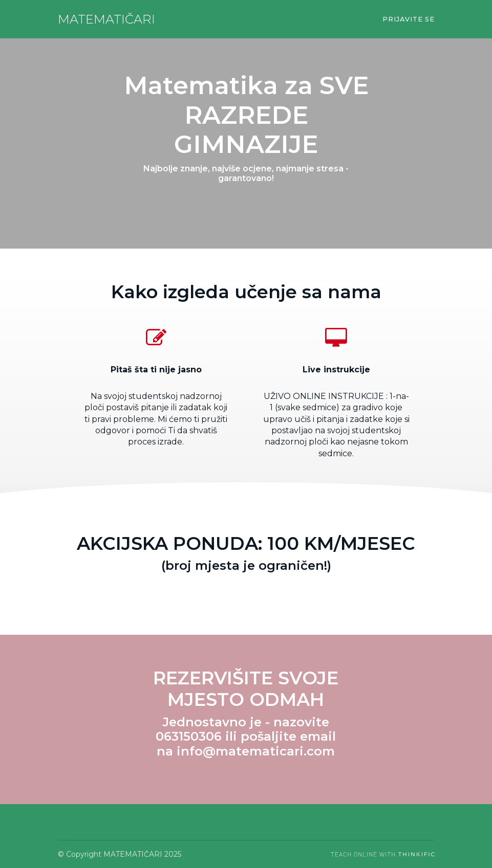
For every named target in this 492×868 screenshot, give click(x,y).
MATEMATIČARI (106, 19)
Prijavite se (409, 19)
